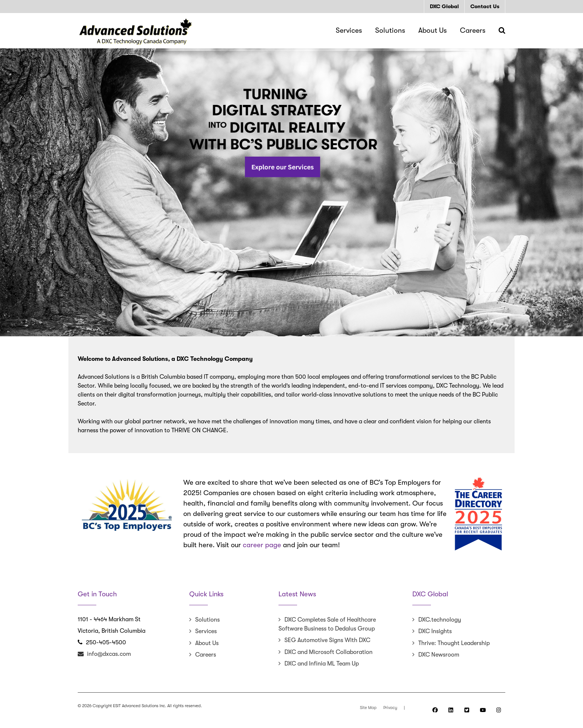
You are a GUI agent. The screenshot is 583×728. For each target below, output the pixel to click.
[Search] (502, 31)
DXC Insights (435, 631)
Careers (206, 655)
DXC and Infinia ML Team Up (322, 664)
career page (262, 545)
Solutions (207, 620)
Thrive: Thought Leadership (454, 643)
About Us (207, 643)
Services (206, 631)
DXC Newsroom (439, 655)
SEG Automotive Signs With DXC (327, 640)
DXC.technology (440, 620)
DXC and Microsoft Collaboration (328, 652)
